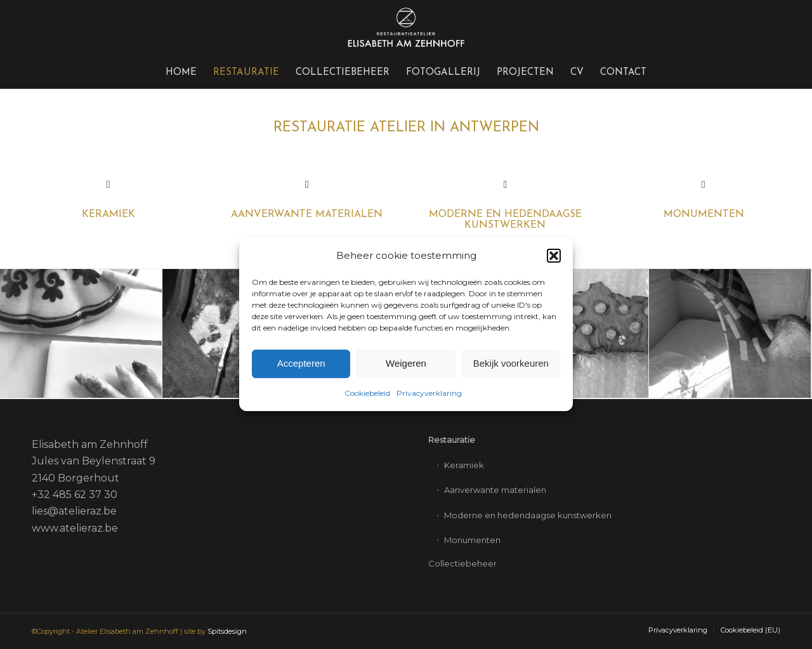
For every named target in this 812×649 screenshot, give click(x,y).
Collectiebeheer (462, 563)
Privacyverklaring (429, 393)
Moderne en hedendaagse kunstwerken (505, 220)
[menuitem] (181, 73)
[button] (554, 256)
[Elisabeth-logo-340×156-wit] (406, 29)
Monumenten (704, 214)
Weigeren (406, 364)
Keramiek (464, 465)
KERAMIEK (108, 214)
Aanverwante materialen (307, 214)
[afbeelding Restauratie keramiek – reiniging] (81, 334)
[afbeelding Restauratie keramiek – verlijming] (730, 334)
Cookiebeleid (367, 393)
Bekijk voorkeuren (511, 364)
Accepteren (301, 364)
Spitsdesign (227, 631)
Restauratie (452, 440)
